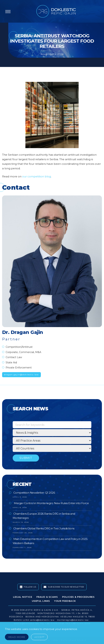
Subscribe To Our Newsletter (64, 587)
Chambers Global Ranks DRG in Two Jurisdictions (44, 528)
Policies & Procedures (78, 597)
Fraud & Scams (47, 597)
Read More (17, 637)
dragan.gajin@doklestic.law (21, 375)
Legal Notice (23, 597)
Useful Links (41, 601)
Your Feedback (65, 601)
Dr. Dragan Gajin (23, 332)
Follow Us (28, 587)
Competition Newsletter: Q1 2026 (34, 493)
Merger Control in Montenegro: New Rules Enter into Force (51, 503)
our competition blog (37, 176)
